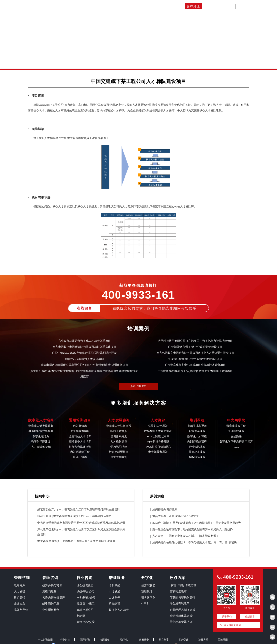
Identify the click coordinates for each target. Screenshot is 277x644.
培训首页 (54, 6)
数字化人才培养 (77, 6)
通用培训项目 (102, 6)
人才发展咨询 (155, 6)
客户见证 (193, 6)
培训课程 (176, 6)
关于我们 (211, 6)
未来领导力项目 (129, 6)
